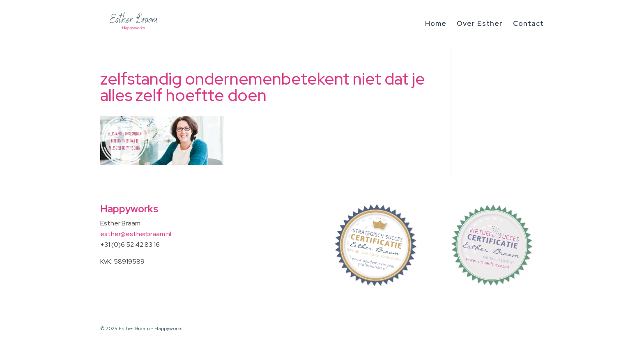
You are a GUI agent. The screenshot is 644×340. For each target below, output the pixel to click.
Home (436, 24)
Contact (528, 24)
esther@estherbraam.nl (136, 234)
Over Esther (480, 24)
